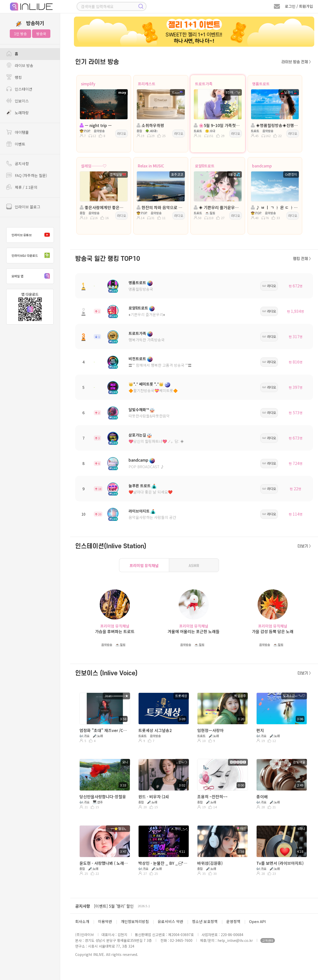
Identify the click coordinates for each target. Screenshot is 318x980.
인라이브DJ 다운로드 (32, 256)
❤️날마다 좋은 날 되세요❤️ (151, 492)
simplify (88, 84)
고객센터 (268, 940)
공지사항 (83, 906)
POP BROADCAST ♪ (146, 467)
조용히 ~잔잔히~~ (212, 797)
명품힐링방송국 (141, 289)
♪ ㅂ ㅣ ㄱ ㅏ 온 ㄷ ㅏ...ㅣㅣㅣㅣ (274, 207)
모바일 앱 (32, 276)
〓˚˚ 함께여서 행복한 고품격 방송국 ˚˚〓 (160, 365)
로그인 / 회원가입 (299, 6)
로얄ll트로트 (205, 166)
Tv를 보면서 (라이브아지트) (280, 863)
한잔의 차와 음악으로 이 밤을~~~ (160, 207)
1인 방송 (20, 34)
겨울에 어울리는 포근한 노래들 (194, 631)
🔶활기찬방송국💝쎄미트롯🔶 (153, 390)
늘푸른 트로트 (140, 486)
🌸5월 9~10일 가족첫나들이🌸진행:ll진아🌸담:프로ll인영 (217, 125)
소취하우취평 (150, 125)
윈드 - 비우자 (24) (154, 797)
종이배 (262, 797)
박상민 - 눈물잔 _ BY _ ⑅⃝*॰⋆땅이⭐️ (163, 863)
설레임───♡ (94, 166)
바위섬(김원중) (210, 863)
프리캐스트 (147, 84)
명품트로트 (261, 84)
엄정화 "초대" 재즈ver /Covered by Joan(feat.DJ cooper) (104, 730)
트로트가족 (204, 84)
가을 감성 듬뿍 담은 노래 (273, 631)
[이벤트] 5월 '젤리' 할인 (114, 906)
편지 (260, 730)
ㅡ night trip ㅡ (96, 125)
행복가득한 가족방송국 (147, 340)
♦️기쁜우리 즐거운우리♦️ (147, 314)
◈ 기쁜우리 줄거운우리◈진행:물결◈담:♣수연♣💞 (217, 207)
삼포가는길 (137, 435)
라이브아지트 (139, 511)
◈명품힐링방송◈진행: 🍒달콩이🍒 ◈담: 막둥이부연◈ (274, 125)
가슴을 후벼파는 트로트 (115, 631)
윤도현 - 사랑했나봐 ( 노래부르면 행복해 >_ (104, 863)
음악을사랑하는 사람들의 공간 (152, 517)
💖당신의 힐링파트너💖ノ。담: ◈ (156, 441)
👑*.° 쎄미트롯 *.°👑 (146, 384)
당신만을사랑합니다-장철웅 (103, 797)
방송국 (41, 34)
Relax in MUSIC (151, 166)
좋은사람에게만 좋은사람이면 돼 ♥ (103, 207)
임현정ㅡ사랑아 (210, 730)
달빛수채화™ (139, 410)
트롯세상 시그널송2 (155, 730)
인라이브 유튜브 (32, 235)
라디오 (122, 133)
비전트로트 (137, 359)
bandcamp (262, 166)
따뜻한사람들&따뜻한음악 (149, 416)
